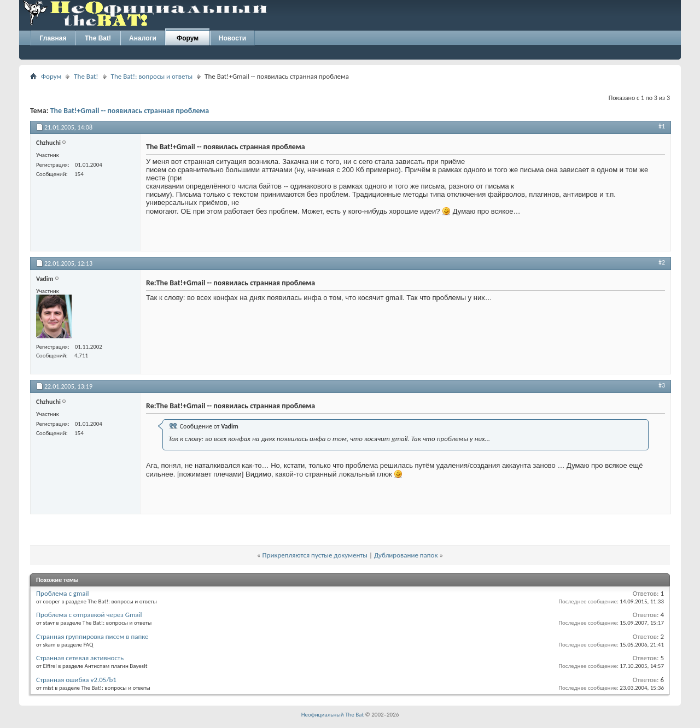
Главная (53, 38)
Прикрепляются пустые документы (315, 555)
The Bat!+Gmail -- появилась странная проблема (130, 111)
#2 (662, 262)
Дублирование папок (406, 555)
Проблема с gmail (63, 593)
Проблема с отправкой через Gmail (89, 615)
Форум (188, 38)
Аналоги (143, 38)
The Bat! (98, 38)
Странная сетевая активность (80, 658)
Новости (232, 38)
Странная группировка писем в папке (92, 636)
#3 (662, 385)
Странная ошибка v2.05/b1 (76, 680)
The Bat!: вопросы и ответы (152, 76)
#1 (662, 126)
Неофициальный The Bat (332, 715)
